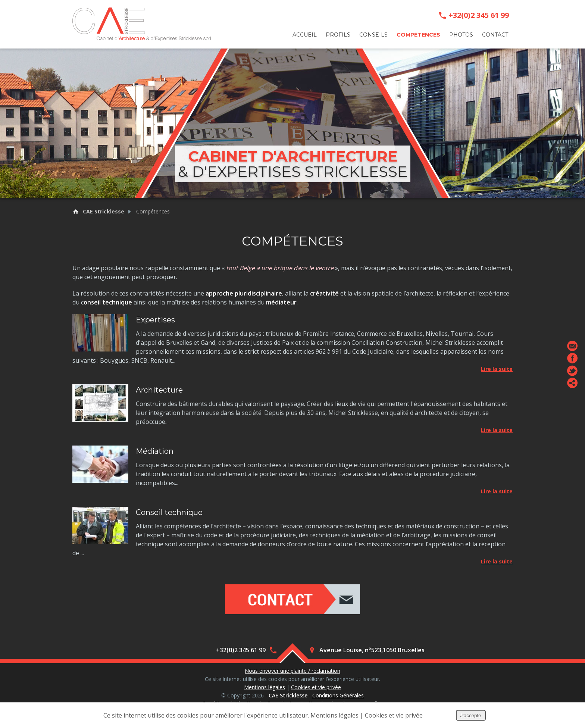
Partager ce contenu (572, 383)
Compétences (418, 35)
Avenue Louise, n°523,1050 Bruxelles (372, 650)
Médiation (155, 451)
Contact (495, 35)
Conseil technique (169, 512)
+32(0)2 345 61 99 (479, 15)
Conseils (373, 35)
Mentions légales (265, 687)
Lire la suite (497, 369)
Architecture (159, 390)
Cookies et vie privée (316, 687)
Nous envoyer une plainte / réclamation (292, 671)
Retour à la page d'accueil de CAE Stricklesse (76, 212)
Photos (461, 35)
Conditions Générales (338, 695)
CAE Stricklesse (104, 211)
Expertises (155, 320)
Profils (338, 35)
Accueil (305, 35)
